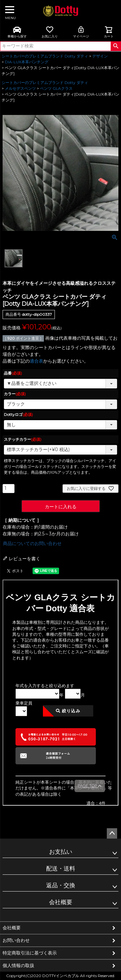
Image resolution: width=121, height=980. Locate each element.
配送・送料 (61, 869)
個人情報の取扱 (18, 965)
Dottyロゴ (18, 414)
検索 (116, 46)
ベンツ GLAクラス (56, 88)
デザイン (100, 56)
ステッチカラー (23, 439)
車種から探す (17, 32)
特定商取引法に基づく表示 (30, 953)
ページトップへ (112, 833)
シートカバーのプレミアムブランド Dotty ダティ (45, 56)
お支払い (61, 852)
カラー (15, 394)
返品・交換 (61, 885)
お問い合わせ (16, 940)
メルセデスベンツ (20, 88)
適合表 (36, 361)
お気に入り (50, 32)
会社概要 (61, 902)
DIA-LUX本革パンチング (27, 62)
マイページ (81, 32)
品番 (13, 373)
